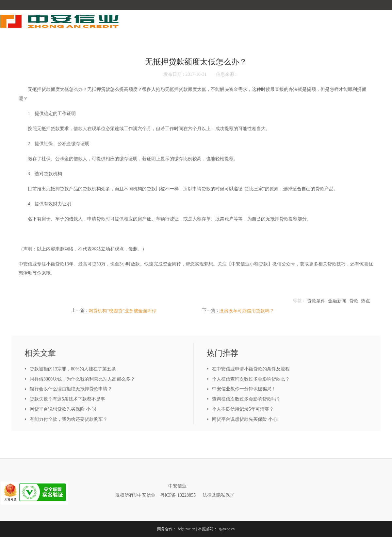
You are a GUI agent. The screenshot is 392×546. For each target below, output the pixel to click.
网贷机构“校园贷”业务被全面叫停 (122, 311)
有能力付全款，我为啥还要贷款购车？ (69, 419)
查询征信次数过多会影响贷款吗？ (246, 399)
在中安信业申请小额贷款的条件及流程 (251, 369)
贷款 (354, 301)
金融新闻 (337, 301)
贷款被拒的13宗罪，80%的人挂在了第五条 (73, 369)
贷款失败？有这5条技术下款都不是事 (67, 399)
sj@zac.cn (227, 529)
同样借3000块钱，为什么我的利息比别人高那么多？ (82, 379)
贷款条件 (316, 301)
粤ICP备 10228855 (178, 495)
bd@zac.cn (186, 529)
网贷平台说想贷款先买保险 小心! (63, 409)
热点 (366, 301)
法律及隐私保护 (219, 495)
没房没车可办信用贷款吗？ (247, 311)
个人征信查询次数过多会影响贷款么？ (251, 379)
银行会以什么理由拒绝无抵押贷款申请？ (71, 389)
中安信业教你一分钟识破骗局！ (244, 389)
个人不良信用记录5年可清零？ (243, 409)
